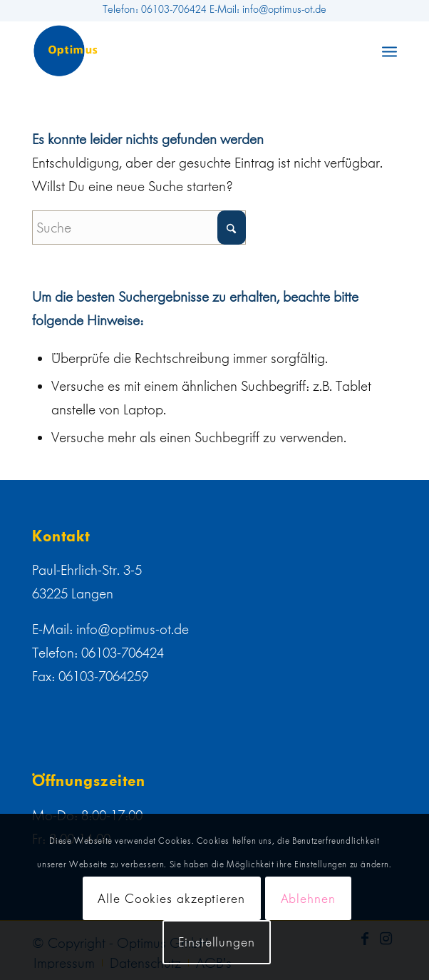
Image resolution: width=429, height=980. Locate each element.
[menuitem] (389, 51)
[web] (178, 51)
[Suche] (139, 228)
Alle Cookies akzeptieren (171, 899)
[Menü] (389, 51)
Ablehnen (308, 899)
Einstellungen (217, 942)
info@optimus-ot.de (133, 629)
